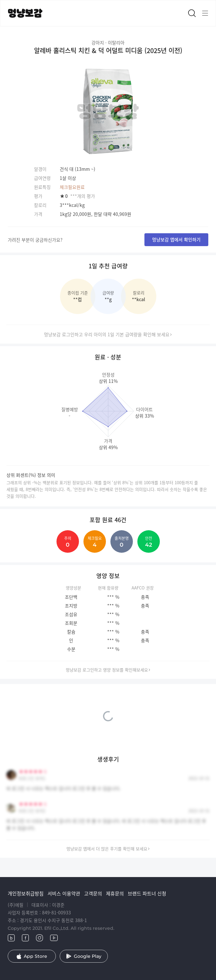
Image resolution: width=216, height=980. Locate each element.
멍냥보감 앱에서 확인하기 (176, 239)
